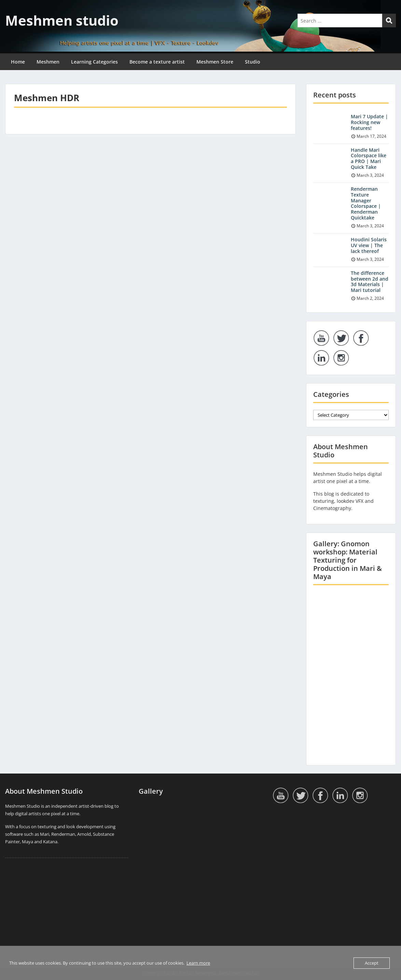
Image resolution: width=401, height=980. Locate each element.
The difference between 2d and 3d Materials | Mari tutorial (370, 281)
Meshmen (48, 62)
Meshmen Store (215, 62)
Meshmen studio (62, 20)
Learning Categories (94, 62)
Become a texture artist (157, 62)
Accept (372, 963)
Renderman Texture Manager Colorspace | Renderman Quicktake (366, 203)
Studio (253, 62)
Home (18, 62)
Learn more (198, 963)
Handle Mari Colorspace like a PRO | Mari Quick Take (369, 158)
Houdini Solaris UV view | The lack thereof (369, 245)
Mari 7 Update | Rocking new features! (369, 122)
